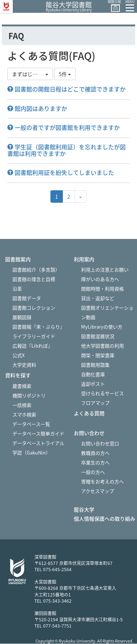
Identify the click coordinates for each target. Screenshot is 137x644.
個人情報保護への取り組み (104, 519)
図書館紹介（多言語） (36, 269)
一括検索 (22, 405)
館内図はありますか (37, 108)
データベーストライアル (38, 443)
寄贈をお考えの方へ (102, 481)
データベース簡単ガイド (38, 433)
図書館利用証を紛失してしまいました (61, 172)
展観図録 (22, 317)
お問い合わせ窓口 (100, 443)
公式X (18, 355)
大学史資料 (24, 365)
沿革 (17, 289)
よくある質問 (89, 413)
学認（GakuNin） (31, 452)
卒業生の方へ (95, 462)
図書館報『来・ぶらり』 (39, 327)
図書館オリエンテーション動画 (107, 312)
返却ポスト (93, 384)
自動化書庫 (93, 374)
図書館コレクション (34, 308)
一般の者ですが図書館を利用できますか (64, 127)
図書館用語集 (95, 365)
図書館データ (27, 298)
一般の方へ (93, 472)
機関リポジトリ (29, 395)
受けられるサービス (102, 393)
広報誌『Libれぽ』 (33, 346)
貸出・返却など (98, 298)
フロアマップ (95, 403)
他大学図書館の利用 (102, 346)
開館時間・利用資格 (102, 289)
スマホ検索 (24, 414)
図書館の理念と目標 (34, 279)
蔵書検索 (22, 386)
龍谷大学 (84, 510)
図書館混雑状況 (98, 336)
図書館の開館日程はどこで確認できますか (66, 89)
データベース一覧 (31, 424)
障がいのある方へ (100, 279)
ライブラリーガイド (34, 336)
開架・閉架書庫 (98, 355)
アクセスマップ (98, 491)
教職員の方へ (95, 453)
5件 (65, 74)
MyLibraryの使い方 (102, 327)
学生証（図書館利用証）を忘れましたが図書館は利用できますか (66, 150)
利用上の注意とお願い (105, 269)
